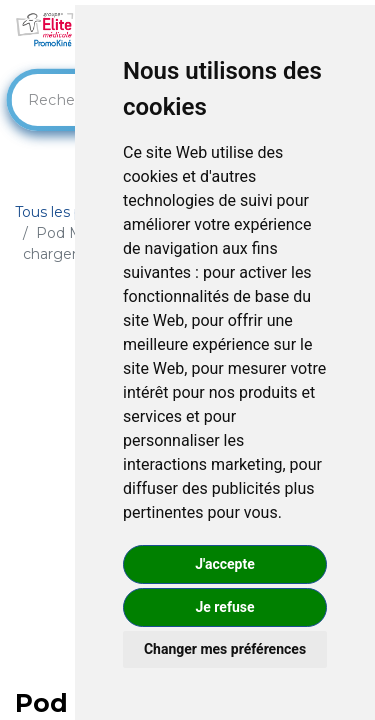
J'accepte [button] (225, 564)
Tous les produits (73, 212)
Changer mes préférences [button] (225, 649)
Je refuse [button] (224, 607)
